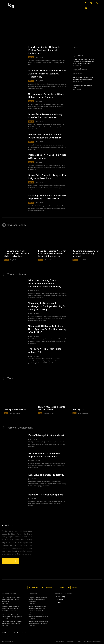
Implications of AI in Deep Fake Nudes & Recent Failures (47, 157)
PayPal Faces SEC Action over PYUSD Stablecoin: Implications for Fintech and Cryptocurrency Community (84, 62)
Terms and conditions (63, 594)
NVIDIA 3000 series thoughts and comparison (52, 408)
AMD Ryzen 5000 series (15, 410)
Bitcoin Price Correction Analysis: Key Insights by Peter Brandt (47, 177)
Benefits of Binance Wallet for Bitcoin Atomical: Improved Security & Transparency (47, 74)
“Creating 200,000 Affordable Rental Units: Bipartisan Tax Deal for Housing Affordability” (47, 329)
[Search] (100, 48)
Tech (6, 413)
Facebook (35, 587)
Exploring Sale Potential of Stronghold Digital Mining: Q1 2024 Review (47, 197)
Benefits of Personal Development (46, 495)
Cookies (58, 602)
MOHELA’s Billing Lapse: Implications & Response (80, 70)
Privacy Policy (60, 597)
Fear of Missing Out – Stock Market (46, 435)
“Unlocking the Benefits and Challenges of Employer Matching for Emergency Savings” (47, 306)
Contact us (59, 600)
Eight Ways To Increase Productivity (46, 475)
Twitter (62, 587)
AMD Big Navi (79, 410)
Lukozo (30, 633)
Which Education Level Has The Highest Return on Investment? (44, 455)
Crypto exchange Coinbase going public (83, 87)
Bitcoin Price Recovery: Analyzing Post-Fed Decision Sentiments (45, 116)
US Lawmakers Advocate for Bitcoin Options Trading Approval (46, 96)
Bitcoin (31, 57)
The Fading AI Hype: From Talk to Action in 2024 (45, 351)
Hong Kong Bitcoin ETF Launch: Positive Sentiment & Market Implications (44, 50)
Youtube (74, 587)
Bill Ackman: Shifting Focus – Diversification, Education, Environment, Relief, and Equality (45, 284)
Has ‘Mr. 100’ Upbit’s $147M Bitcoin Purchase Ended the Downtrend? (46, 136)
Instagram (49, 587)
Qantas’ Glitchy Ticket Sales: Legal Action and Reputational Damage (83, 78)
